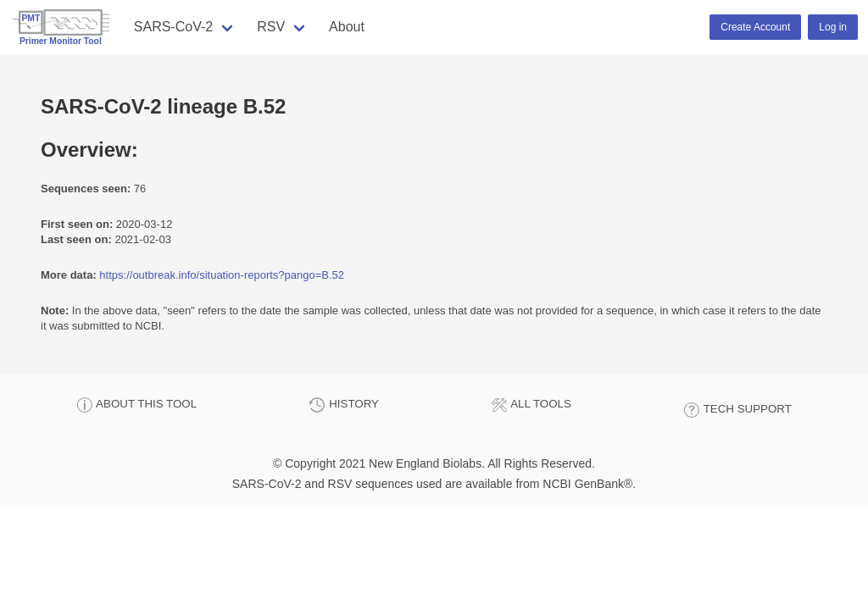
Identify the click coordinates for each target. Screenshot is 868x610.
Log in (833, 27)
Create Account (755, 27)
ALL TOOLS (531, 405)
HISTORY (343, 405)
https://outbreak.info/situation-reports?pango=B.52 (222, 275)
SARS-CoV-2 (173, 27)
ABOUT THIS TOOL (136, 405)
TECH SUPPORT (737, 410)
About (347, 27)
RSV (271, 27)
